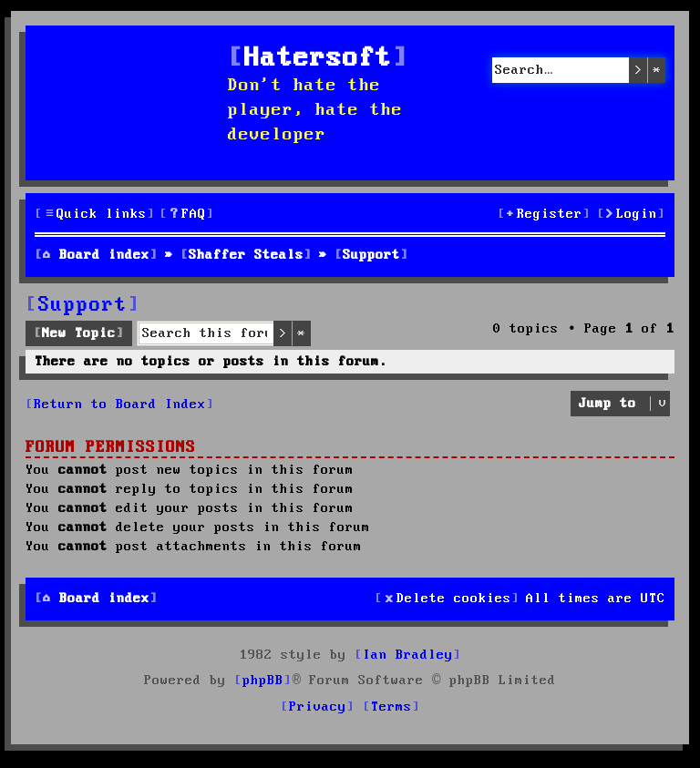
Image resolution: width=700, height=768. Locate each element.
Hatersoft (318, 59)
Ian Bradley (408, 655)
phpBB (263, 681)
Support (83, 305)
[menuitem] (187, 215)
